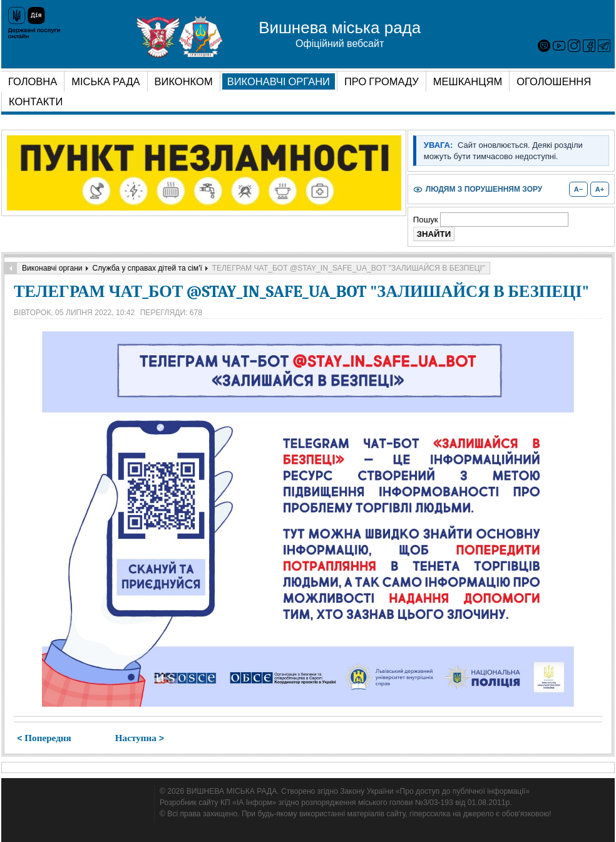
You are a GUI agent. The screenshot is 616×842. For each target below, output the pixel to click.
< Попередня (44, 738)
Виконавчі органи (52, 268)
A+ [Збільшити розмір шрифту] (600, 189)
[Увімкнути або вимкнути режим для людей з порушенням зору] (478, 190)
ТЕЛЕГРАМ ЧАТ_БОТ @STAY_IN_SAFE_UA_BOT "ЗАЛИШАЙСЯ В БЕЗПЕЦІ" (301, 292)
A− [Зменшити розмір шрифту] (578, 189)
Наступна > (140, 738)
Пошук (427, 220)
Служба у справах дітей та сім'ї (147, 268)
